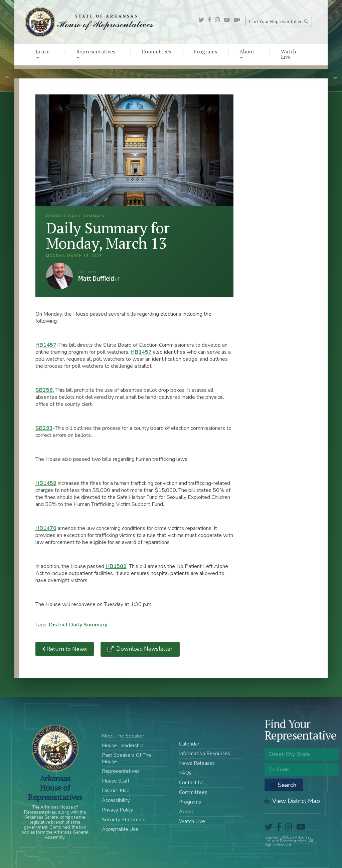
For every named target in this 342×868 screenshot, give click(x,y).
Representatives (96, 54)
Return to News (65, 649)
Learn (43, 54)
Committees (156, 51)
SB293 (44, 428)
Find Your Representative (279, 22)
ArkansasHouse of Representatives (55, 788)
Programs (205, 51)
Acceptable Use (120, 829)
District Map (116, 791)
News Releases (197, 763)
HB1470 (46, 528)
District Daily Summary (78, 625)
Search (284, 785)
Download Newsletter (144, 649)
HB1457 (46, 345)
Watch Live (289, 54)
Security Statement (124, 820)
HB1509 (116, 566)
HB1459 (46, 483)
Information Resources (205, 754)
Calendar (189, 744)
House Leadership (123, 746)
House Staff (116, 781)
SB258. (45, 390)
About (247, 54)
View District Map (292, 801)
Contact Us (191, 783)
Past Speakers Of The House (127, 758)
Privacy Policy (118, 810)
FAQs (185, 773)
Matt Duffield (59, 276)
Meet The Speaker (123, 736)
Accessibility (116, 800)
